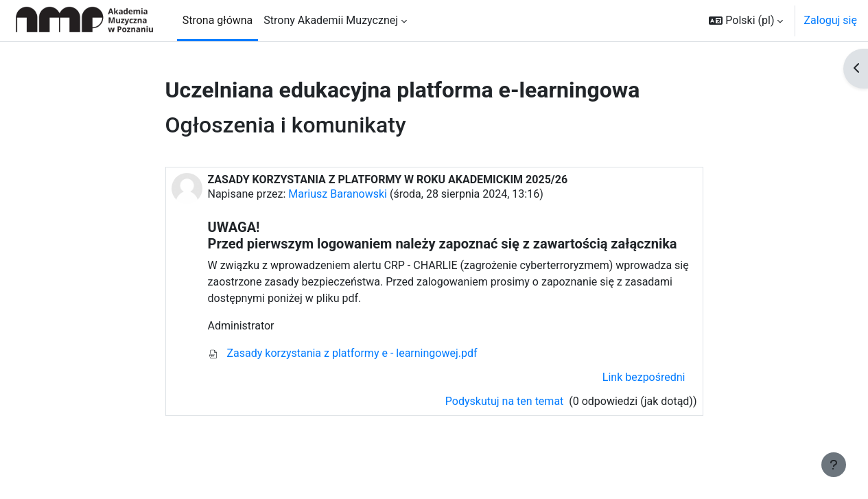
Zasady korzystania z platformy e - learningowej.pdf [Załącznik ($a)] (343, 353)
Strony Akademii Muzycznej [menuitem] (331, 20)
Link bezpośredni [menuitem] (644, 377)
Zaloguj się (830, 20)
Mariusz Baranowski (338, 194)
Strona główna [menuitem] (218, 20)
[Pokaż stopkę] (834, 465)
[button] (746, 21)
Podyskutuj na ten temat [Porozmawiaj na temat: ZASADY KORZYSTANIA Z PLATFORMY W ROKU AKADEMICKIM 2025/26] (506, 401)
